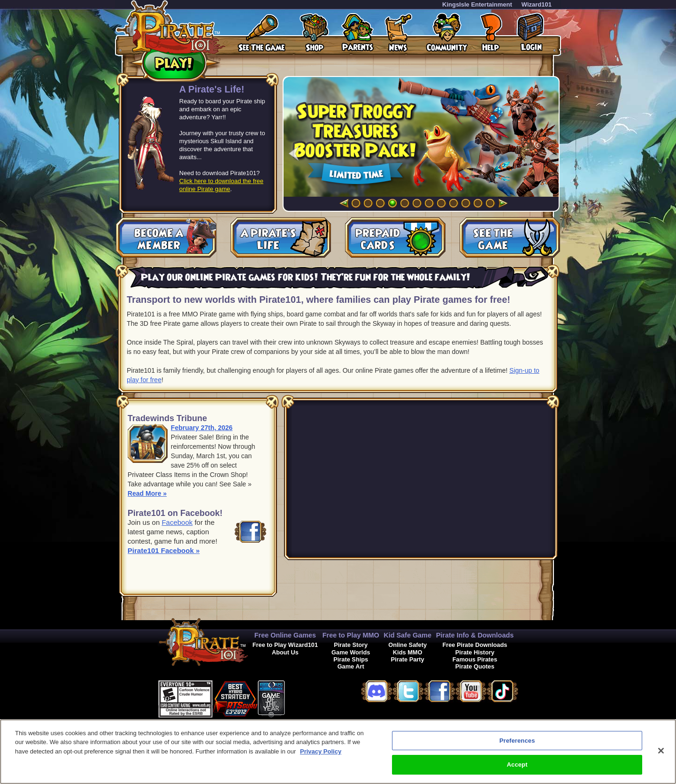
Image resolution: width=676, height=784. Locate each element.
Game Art (351, 666)
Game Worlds (351, 652)
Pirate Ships (351, 659)
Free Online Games (285, 635)
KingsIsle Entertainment (477, 4)
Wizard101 (537, 4)
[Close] (661, 751)
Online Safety (407, 645)
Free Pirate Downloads (475, 645)
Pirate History (475, 652)
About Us (285, 652)
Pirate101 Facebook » (164, 550)
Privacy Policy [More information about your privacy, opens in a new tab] (321, 751)
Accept (517, 765)
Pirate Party (408, 659)
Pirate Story (351, 645)
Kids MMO (408, 652)
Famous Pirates (475, 659)
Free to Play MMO (351, 635)
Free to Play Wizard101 (285, 645)
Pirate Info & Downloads (475, 635)
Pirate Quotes (475, 666)
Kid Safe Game (407, 635)
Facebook (177, 522)
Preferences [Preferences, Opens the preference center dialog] (517, 741)
